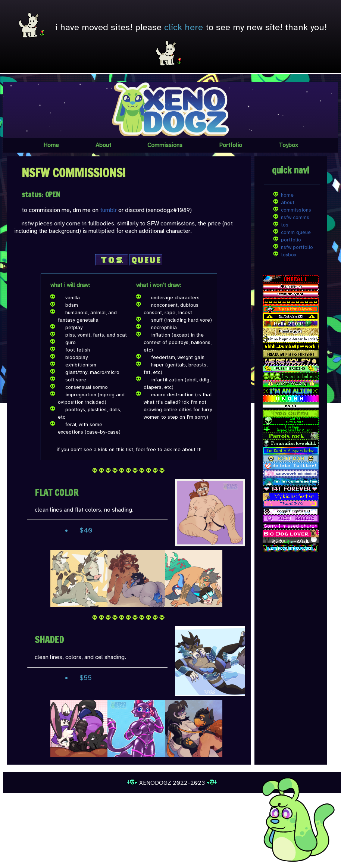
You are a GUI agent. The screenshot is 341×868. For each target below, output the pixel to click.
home (287, 195)
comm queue (296, 232)
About (103, 145)
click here (184, 27)
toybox (289, 255)
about (288, 202)
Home (51, 145)
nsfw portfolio (297, 247)
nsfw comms (295, 217)
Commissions (165, 145)
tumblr (108, 210)
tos (285, 225)
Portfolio (231, 145)
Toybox (288, 145)
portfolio (291, 240)
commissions (296, 210)
